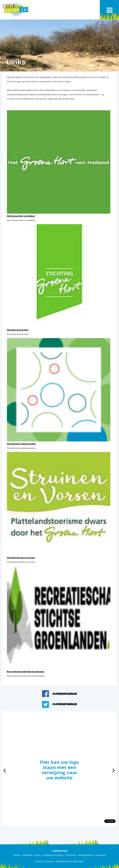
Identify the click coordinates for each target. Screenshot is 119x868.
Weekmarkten (86, 855)
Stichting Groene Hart (18, 330)
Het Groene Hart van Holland (21, 216)
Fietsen (17, 855)
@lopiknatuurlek (65, 694)
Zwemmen (71, 855)
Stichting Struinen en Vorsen (21, 558)
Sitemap (39, 861)
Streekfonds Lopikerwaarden (21, 444)
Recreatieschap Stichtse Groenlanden (26, 672)
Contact (50, 861)
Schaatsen (101, 855)
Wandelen (28, 855)
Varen (38, 855)
